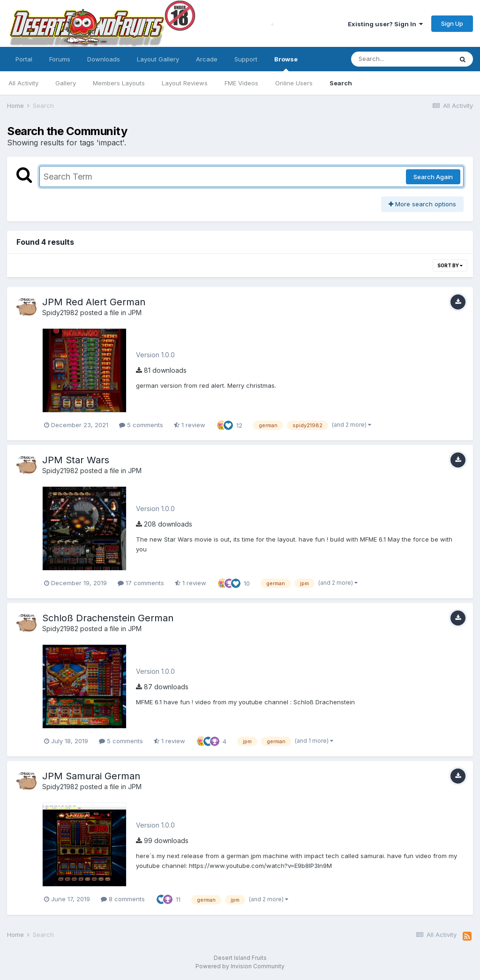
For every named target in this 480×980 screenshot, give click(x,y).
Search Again (433, 177)
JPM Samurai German (91, 776)
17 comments (141, 583)
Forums (60, 59)
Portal (24, 59)
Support (246, 59)
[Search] (402, 59)
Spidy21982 (60, 313)
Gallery (66, 83)
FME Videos (241, 83)
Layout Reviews (185, 83)
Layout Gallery (158, 59)
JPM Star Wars (76, 460)
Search (341, 83)
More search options (422, 204)
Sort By (450, 265)
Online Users (294, 83)
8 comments (123, 899)
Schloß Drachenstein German (108, 618)
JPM (135, 313)
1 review (190, 425)
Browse (286, 63)
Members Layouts (119, 83)
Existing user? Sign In (385, 24)
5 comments (141, 425)
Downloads (104, 59)
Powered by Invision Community (240, 966)
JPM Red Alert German (94, 302)
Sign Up (452, 23)
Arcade (207, 59)
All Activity (23, 83)
